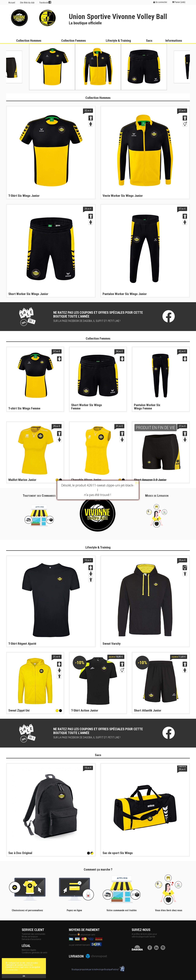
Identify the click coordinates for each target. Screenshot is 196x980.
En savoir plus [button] (12, 970)
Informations (174, 41)
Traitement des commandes (34, 934)
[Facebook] (151, 949)
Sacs (149, 41)
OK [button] (24, 976)
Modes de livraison (30, 937)
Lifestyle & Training (118, 41)
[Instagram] (164, 949)
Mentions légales (29, 950)
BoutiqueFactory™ (114, 969)
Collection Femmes (74, 41)
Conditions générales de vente (34, 953)
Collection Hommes (29, 41)
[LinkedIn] (157, 949)
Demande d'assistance (31, 939)
